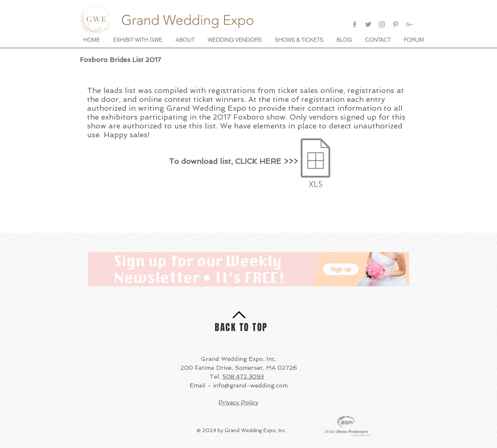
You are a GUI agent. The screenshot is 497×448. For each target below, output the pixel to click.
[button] (300, 40)
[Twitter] (368, 24)
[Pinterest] (396, 24)
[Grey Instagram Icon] (382, 24)
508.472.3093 (243, 377)
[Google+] (409, 24)
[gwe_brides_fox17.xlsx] (315, 163)
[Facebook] (355, 24)
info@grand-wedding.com (250, 385)
